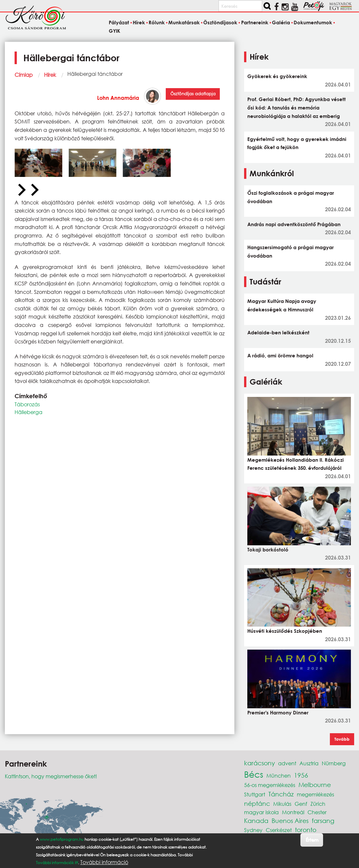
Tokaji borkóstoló (268, 550)
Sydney (253, 830)
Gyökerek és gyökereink (277, 76)
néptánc (257, 803)
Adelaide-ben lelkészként (278, 332)
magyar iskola (261, 812)
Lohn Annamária (118, 98)
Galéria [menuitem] (281, 23)
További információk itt (57, 863)
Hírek (50, 75)
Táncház (281, 794)
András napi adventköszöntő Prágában (294, 224)
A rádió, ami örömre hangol (280, 355)
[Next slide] (34, 190)
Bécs (254, 774)
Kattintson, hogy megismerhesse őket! (51, 776)
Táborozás (27, 404)
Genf (301, 804)
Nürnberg (334, 763)
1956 (301, 775)
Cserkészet (279, 830)
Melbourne (315, 785)
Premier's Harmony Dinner (278, 712)
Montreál (293, 812)
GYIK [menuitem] (114, 31)
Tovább (342, 739)
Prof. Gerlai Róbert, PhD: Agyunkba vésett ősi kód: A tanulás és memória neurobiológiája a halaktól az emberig (297, 107)
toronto (306, 830)
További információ (104, 862)
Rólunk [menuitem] (157, 23)
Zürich (318, 804)
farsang (323, 821)
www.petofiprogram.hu (62, 839)
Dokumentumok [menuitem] (313, 23)
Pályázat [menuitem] (119, 23)
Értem (312, 840)
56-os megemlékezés (270, 785)
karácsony (259, 763)
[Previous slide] (21, 190)
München (279, 775)
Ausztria (309, 763)
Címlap (24, 75)
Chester (317, 812)
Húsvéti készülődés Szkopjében (285, 631)
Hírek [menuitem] (139, 23)
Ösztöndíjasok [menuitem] (220, 23)
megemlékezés (315, 794)
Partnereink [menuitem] (255, 23)
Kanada (256, 821)
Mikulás (282, 804)
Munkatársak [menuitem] (184, 23)
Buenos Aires (290, 821)
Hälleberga (28, 412)
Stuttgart (255, 794)
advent (287, 763)
